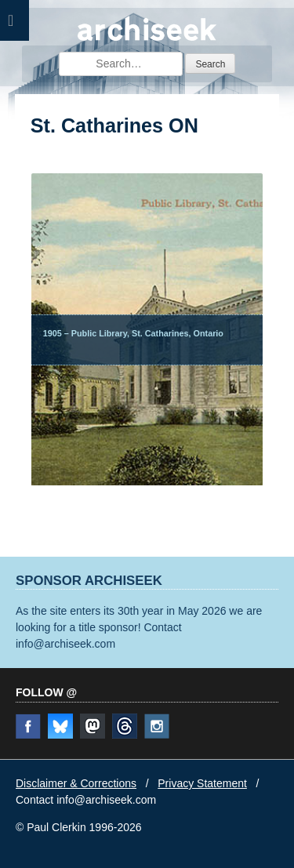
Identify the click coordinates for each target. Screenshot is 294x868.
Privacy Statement (202, 783)
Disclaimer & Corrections (76, 783)
